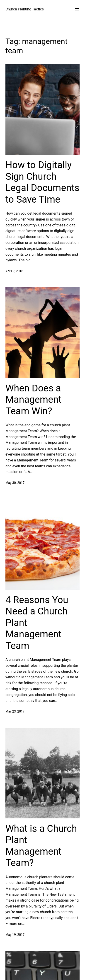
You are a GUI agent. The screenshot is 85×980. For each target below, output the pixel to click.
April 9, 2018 (14, 271)
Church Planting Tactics (25, 9)
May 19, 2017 (15, 935)
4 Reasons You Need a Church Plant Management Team (37, 623)
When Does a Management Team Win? (33, 400)
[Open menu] (77, 9)
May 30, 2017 (15, 483)
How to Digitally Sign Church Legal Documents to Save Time (42, 182)
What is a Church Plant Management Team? (41, 846)
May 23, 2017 (15, 711)
